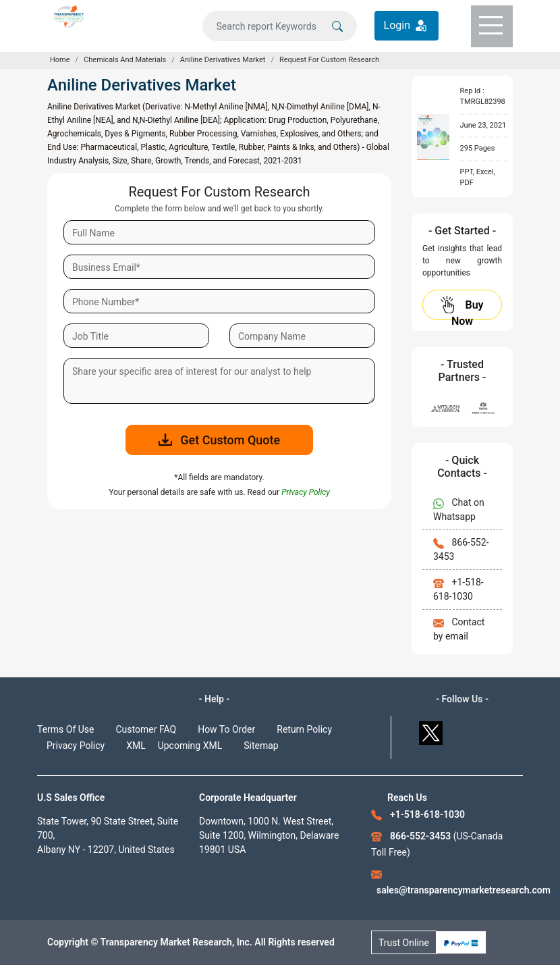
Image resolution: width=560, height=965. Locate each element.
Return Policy (304, 729)
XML (136, 746)
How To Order (226, 729)
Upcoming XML (190, 746)
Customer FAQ (146, 729)
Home (60, 60)
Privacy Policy (76, 746)
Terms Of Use (66, 729)
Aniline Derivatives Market (223, 60)
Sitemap (261, 746)
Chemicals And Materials (125, 60)
